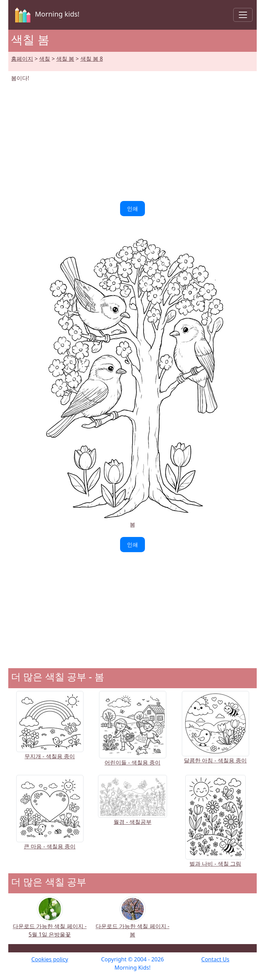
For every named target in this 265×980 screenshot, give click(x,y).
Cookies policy (50, 959)
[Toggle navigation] (243, 15)
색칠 (45, 59)
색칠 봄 (65, 59)
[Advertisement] (132, 142)
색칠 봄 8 (92, 59)
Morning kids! (46, 15)
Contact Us (215, 959)
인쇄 (132, 209)
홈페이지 (22, 59)
